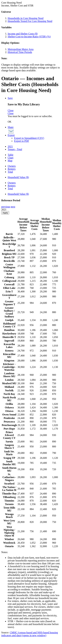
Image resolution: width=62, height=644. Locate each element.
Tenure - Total (15, 149)
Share (11, 127)
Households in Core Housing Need (26, 18)
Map (10, 161)
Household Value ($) (18, 177)
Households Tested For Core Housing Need (30, 21)
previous (6, 207)
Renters (12, 169)
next (13, 207)
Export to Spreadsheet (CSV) (29, 138)
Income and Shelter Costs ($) (23, 34)
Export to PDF (22, 141)
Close (11, 110)
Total (10, 172)
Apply (5, 213)
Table (10, 155)
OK (10, 122)
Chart (11, 158)
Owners (12, 166)
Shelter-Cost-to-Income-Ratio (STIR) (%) (29, 37)
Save (10, 98)
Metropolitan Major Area (21, 49)
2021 (10, 146)
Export (11, 135)
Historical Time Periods (20, 52)
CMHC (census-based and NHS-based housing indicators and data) (30, 634)
